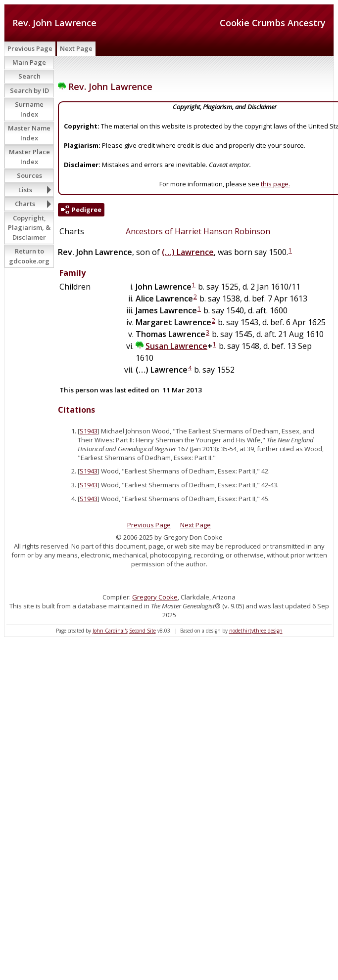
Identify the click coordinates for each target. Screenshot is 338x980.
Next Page (76, 48)
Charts (25, 204)
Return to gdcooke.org (29, 256)
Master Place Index (29, 157)
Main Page (29, 62)
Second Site (143, 631)
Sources (29, 175)
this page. (275, 184)
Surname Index (29, 109)
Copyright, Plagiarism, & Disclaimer (29, 228)
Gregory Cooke (155, 597)
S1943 (89, 431)
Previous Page (30, 48)
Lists (25, 190)
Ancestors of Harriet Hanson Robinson (198, 231)
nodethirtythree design (256, 631)
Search (29, 76)
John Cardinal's (110, 631)
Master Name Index (29, 133)
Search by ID (29, 90)
